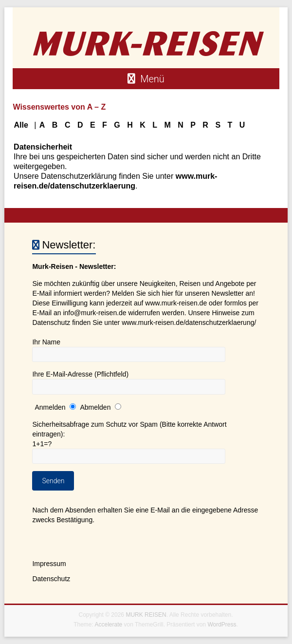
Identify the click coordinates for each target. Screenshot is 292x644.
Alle (21, 125)
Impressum (49, 564)
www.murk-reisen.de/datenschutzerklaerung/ (189, 322)
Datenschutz (51, 579)
